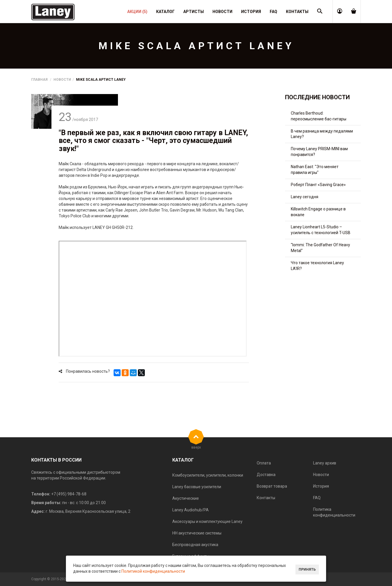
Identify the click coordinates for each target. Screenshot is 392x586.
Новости (62, 80)
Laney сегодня (305, 197)
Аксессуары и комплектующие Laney (207, 521)
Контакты (266, 498)
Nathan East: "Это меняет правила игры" (315, 170)
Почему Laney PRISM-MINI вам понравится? (319, 152)
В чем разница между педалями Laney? (322, 134)
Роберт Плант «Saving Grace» (318, 185)
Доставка (266, 475)
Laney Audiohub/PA (191, 510)
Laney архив (325, 463)
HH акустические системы (197, 533)
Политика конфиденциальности (334, 512)
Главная (39, 80)
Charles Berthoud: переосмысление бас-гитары (319, 116)
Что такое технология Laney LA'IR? (317, 266)
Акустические (186, 498)
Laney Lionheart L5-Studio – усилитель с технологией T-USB (321, 230)
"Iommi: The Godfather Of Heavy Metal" (320, 248)
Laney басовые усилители (197, 487)
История (321, 486)
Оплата (264, 463)
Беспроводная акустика (195, 545)
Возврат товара (272, 486)
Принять (307, 570)
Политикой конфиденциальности (153, 571)
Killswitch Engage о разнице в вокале (318, 212)
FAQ (317, 498)
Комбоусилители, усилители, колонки (208, 475)
